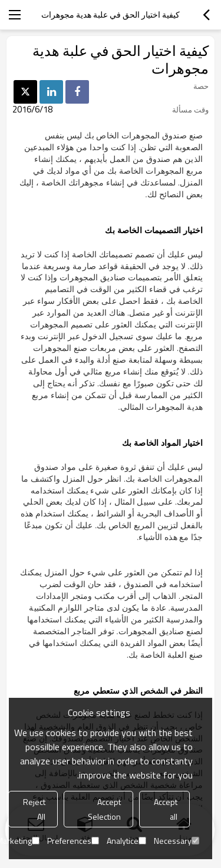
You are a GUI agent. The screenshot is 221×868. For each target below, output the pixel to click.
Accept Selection (104, 809)
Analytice (126, 841)
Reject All (34, 809)
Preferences (73, 841)
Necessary (177, 841)
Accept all (166, 809)
